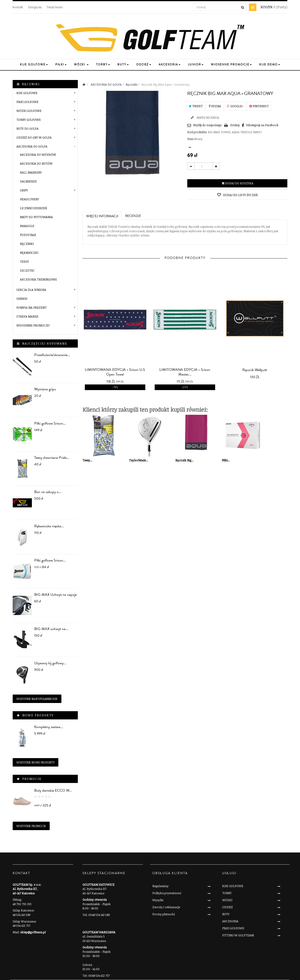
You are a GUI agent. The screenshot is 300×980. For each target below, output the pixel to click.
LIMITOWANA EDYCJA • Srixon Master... (185, 372)
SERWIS (22, 299)
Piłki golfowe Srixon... (50, 423)
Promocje (32, 779)
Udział (215, 106)
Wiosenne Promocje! (33, 325)
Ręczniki (27, 244)
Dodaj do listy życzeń (240, 195)
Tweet (196, 106)
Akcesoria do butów (36, 163)
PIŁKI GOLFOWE (27, 102)
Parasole (27, 226)
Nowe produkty (38, 715)
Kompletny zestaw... (49, 727)
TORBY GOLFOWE (29, 120)
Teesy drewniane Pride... (52, 458)
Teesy (24, 262)
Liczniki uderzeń (34, 208)
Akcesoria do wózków (38, 155)
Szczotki (27, 270)
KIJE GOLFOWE (27, 93)
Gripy (24, 190)
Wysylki (158, 900)
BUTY (226, 914)
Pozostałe (28, 235)
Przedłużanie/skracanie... (52, 355)
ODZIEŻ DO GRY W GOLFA (34, 137)
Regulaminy (160, 886)
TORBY (227, 893)
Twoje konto (55, 7)
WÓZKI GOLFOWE (29, 111)
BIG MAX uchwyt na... (51, 629)
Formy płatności (164, 914)
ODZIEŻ (227, 907)
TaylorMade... (138, 460)
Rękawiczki (29, 253)
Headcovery (29, 199)
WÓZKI (227, 900)
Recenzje (133, 216)
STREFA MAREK (27, 316)
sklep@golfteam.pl (33, 932)
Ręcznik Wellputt (255, 370)
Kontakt (18, 7)
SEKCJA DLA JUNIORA (31, 290)
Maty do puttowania (36, 217)
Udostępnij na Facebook (262, 125)
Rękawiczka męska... (49, 526)
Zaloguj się (35, 7)
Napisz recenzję (208, 118)
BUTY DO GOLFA (27, 129)
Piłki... (226, 460)
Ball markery (31, 172)
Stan (190, 139)
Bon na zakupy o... (48, 492)
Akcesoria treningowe (38, 279)
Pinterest (259, 106)
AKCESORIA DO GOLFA (32, 146)
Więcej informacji (102, 216)
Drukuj (235, 125)
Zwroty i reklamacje (166, 907)
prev (178, 316)
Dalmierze (28, 181)
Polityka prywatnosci (167, 893)
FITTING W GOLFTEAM (238, 935)
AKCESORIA (230, 921)
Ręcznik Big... (184, 460)
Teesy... (87, 460)
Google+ (235, 106)
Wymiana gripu (45, 389)
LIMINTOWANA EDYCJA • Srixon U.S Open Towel (115, 372)
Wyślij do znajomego (208, 125)
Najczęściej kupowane (45, 343)
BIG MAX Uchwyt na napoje (55, 595)
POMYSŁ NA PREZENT (32, 308)
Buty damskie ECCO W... (53, 790)
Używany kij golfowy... (50, 663)
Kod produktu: (197, 132)
